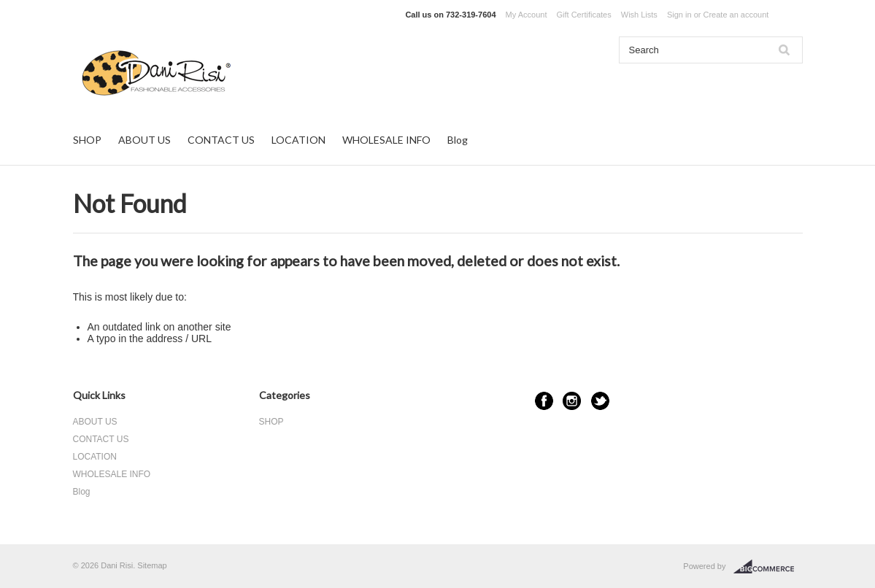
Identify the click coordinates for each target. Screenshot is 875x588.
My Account (527, 15)
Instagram (572, 401)
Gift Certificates (584, 15)
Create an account (736, 15)
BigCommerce (768, 567)
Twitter (600, 401)
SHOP (87, 140)
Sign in (679, 15)
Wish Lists (639, 15)
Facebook (544, 401)
